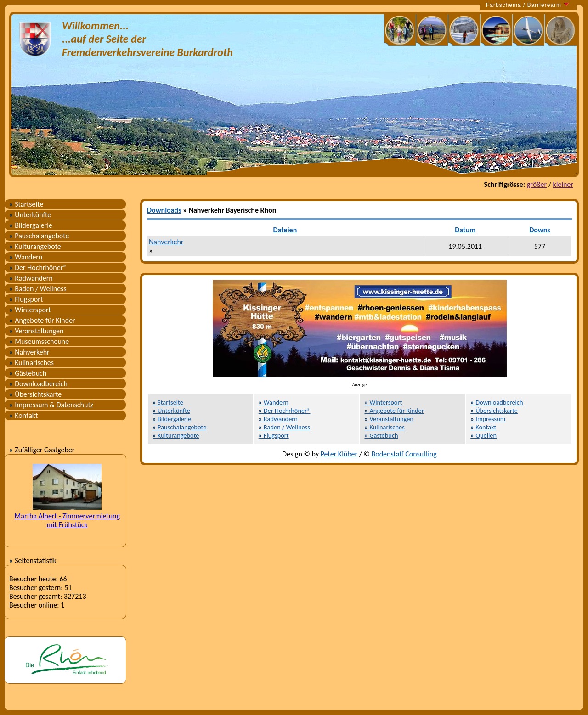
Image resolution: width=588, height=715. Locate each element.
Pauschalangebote (39, 236)
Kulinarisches (31, 363)
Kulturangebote (35, 246)
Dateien (285, 230)
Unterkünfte (30, 215)
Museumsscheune (39, 341)
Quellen (483, 435)
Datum (465, 230)
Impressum (488, 419)
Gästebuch (28, 373)
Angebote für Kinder (42, 320)
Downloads (164, 210)
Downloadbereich (38, 384)
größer (537, 184)
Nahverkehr (29, 352)
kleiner (563, 184)
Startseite (26, 204)
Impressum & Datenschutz (51, 405)
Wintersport (30, 310)
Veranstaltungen (36, 331)
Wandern (26, 257)
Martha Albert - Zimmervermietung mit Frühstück (67, 520)
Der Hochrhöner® (38, 267)
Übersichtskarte (35, 394)
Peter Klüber (339, 454)
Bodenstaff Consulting (404, 454)
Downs (540, 230)
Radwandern (31, 278)
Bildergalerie (31, 225)
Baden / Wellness (38, 289)
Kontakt (23, 415)
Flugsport (26, 299)
